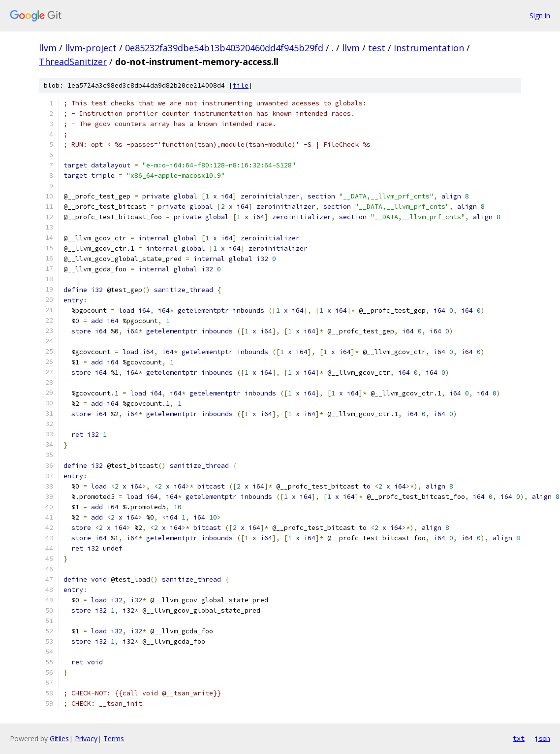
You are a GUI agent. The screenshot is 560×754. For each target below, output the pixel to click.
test (377, 48)
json (542, 738)
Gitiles (59, 738)
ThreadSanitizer (73, 62)
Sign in (540, 16)
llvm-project (91, 48)
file (241, 85)
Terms (114, 738)
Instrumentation (429, 48)
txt (519, 738)
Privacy (86, 738)
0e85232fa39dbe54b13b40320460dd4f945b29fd (224, 48)
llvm (48, 48)
